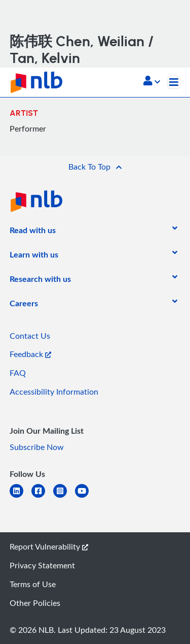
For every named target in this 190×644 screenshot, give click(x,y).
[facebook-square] (42, 497)
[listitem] (33, 232)
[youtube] (86, 497)
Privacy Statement (42, 565)
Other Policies (35, 603)
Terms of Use (33, 584)
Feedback (30, 354)
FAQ (18, 373)
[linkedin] (21, 497)
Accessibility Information (54, 392)
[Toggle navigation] (174, 82)
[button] (152, 82)
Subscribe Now (37, 447)
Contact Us (30, 336)
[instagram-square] (64, 497)
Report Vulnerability (49, 546)
